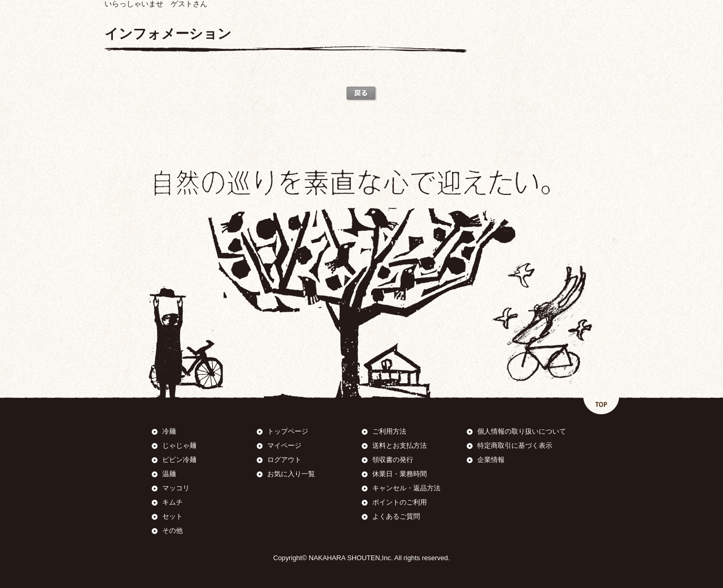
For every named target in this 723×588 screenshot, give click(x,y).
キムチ (172, 502)
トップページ (288, 431)
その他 (172, 531)
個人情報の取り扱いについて (522, 431)
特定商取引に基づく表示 (515, 445)
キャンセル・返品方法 (406, 488)
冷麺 (169, 431)
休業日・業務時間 (400, 474)
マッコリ (176, 488)
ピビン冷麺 (179, 460)
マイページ (284, 445)
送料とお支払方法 (400, 445)
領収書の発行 (393, 460)
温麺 (169, 474)
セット (172, 516)
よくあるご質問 (396, 516)
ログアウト (284, 460)
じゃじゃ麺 (179, 445)
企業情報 (491, 460)
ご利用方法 (389, 431)
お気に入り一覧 (291, 474)
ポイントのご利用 (400, 502)
